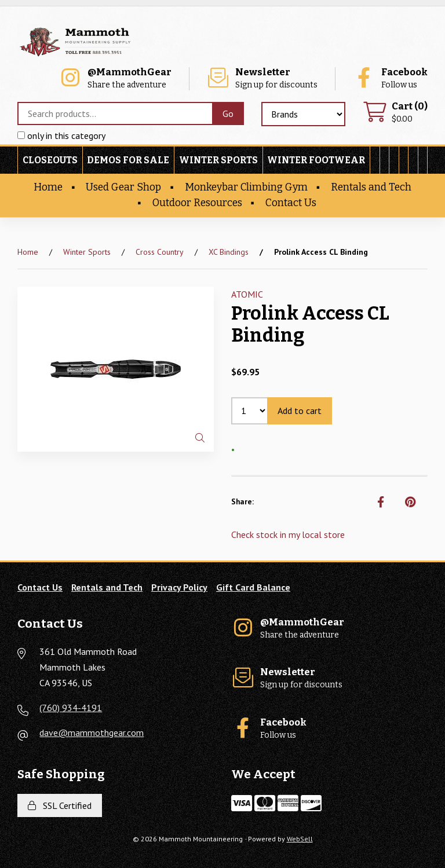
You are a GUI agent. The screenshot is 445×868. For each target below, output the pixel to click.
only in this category (61, 135)
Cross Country (160, 252)
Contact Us (291, 203)
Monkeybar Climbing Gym (246, 187)
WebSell (300, 839)
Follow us (390, 78)
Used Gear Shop (123, 187)
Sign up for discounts (262, 78)
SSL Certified (60, 805)
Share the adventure (115, 78)
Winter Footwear (316, 160)
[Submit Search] (228, 113)
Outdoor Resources (197, 203)
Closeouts (50, 160)
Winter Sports (218, 160)
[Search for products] (115, 113)
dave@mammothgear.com (92, 733)
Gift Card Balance (253, 587)
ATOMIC (247, 294)
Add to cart (300, 411)
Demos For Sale (128, 160)
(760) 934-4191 (71, 708)
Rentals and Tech (371, 187)
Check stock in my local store (288, 534)
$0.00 (395, 113)
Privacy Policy (179, 587)
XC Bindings (229, 252)
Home (48, 187)
